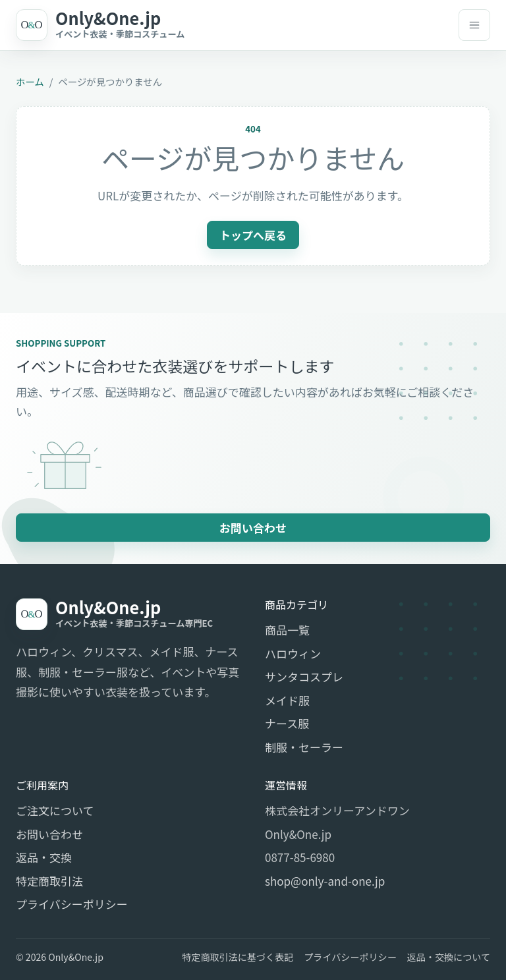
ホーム (30, 81)
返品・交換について (449, 957)
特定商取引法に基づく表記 (238, 957)
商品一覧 (287, 630)
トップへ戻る (253, 235)
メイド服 (287, 700)
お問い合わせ (253, 528)
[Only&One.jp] (231, 25)
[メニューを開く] (474, 25)
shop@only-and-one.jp (325, 881)
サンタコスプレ (304, 677)
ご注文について (55, 810)
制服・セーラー (304, 747)
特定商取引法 (49, 881)
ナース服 (287, 723)
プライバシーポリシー (72, 904)
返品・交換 (44, 857)
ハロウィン (293, 653)
